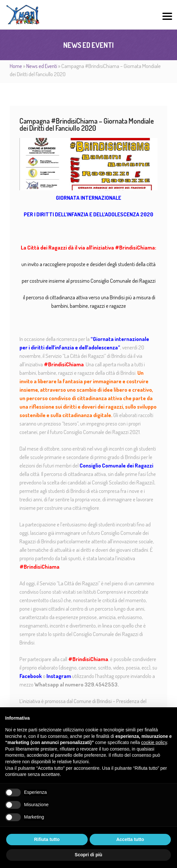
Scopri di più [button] (88, 855)
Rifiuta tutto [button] (47, 839)
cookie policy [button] (154, 742)
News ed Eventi (42, 66)
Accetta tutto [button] (130, 839)
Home (16, 66)
